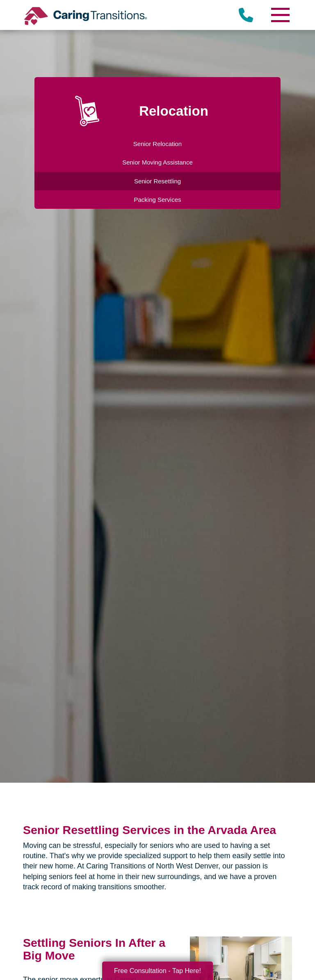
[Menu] (280, 15)
